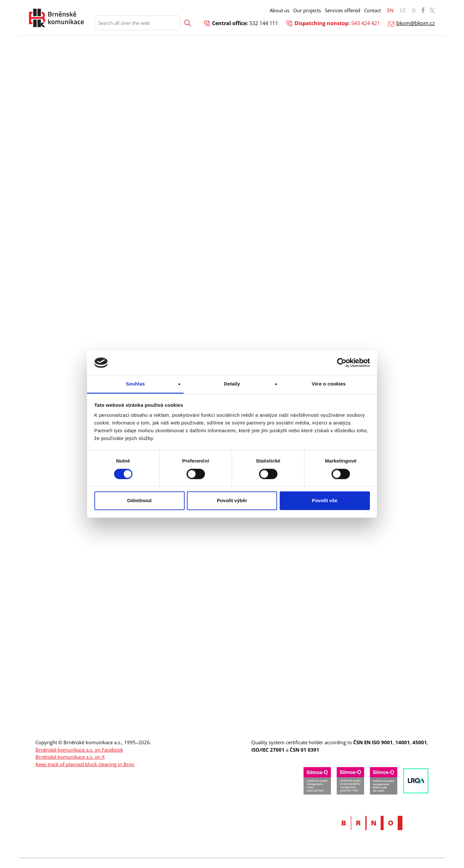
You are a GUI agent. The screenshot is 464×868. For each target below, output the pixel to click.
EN (390, 10)
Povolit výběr (232, 501)
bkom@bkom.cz (416, 23)
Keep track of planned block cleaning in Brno (85, 764)
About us (280, 10)
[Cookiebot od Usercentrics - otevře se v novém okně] (342, 363)
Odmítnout (140, 501)
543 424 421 (366, 23)
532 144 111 (264, 23)
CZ (403, 10)
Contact (372, 10)
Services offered (343, 10)
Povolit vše (325, 501)
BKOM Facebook (423, 10)
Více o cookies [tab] (329, 384)
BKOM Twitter (432, 10)
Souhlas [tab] (135, 384)
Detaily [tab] (232, 384)
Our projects (307, 10)
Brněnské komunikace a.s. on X (70, 757)
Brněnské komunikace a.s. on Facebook (79, 750)
